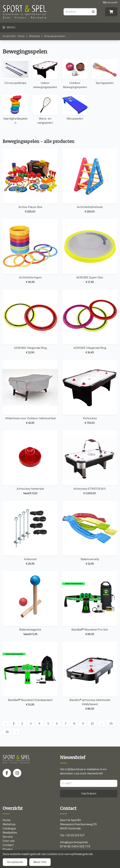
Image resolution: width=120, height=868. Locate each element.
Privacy (8, 849)
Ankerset (30, 533)
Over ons (9, 841)
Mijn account (110, 2)
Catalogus (9, 828)
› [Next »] (16, 732)
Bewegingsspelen (55, 36)
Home (21, 36)
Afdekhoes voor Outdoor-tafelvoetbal (30, 392)
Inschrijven (89, 794)
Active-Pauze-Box (30, 181)
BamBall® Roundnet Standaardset (30, 674)
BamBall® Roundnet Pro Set (90, 603)
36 (7, 732)
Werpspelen (75, 108)
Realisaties (10, 833)
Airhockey (90, 392)
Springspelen (105, 72)
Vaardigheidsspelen (15, 110)
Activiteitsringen (30, 251)
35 (111, 724)
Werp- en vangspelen (45, 110)
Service (8, 837)
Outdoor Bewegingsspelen (75, 74)
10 (92, 724)
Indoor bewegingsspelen (45, 74)
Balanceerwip (90, 533)
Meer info (40, 862)
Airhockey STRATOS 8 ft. (90, 463)
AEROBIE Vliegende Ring (30, 322)
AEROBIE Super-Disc (90, 251)
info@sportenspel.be (74, 842)
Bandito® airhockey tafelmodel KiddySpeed (90, 676)
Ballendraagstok (30, 603)
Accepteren (15, 862)
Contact (8, 845)
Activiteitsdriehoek (90, 181)
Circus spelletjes (15, 72)
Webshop (35, 36)
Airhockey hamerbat (30, 463)
